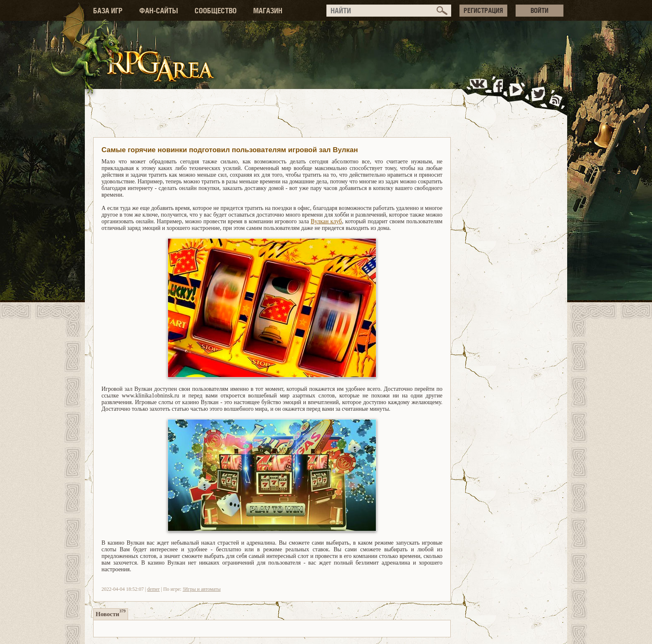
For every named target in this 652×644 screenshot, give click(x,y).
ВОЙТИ (540, 10)
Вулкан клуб (326, 221)
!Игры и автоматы (201, 589)
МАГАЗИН (268, 11)
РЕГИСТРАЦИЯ (483, 10)
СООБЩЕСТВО (216, 11)
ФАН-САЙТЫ (159, 11)
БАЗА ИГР (108, 11)
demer (153, 589)
